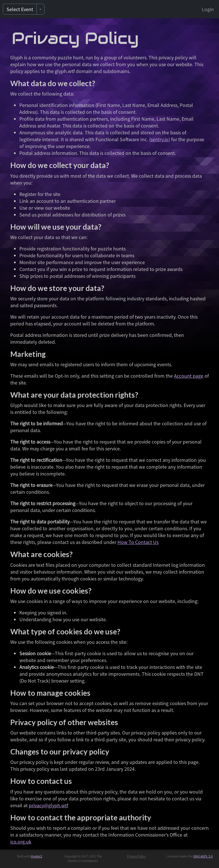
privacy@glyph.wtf (48, 805)
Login (208, 9)
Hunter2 (36, 856)
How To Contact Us (138, 542)
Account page (189, 376)
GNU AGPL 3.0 (203, 856)
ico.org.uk (21, 841)
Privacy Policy (136, 856)
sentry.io (160, 139)
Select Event (20, 9)
